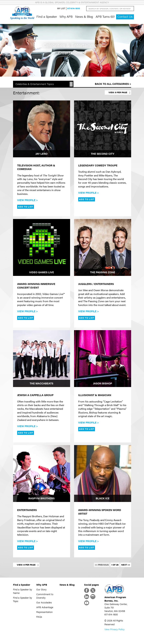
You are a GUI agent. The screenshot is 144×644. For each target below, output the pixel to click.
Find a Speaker (47, 16)
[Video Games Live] (42, 247)
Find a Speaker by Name (23, 591)
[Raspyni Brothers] (42, 474)
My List (61, 8)
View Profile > (27, 200)
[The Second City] (103, 129)
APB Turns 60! (105, 16)
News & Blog (84, 16)
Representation (44, 612)
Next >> (126, 565)
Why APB (66, 16)
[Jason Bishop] (103, 359)
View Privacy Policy (114, 629)
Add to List (26, 207)
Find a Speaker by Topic (23, 599)
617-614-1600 (74, 8)
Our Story (41, 589)
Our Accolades (44, 602)
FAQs (39, 617)
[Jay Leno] (42, 129)
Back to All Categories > (113, 84)
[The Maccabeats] (42, 359)
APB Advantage (45, 607)
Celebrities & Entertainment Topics (35, 84)
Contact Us (125, 17)
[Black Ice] (103, 474)
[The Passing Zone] (103, 247)
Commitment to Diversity (45, 596)
